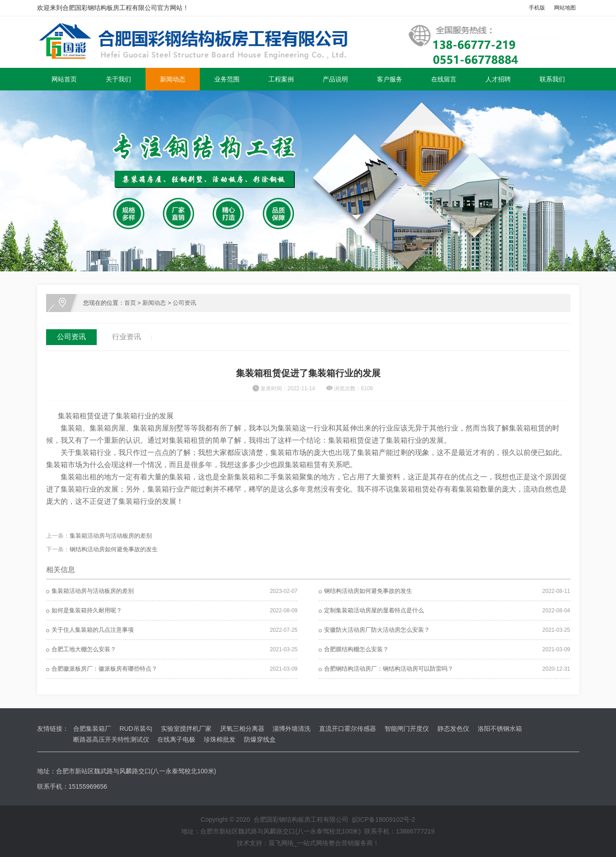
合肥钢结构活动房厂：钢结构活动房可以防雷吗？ (389, 669)
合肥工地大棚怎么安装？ (84, 649)
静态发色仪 (453, 729)
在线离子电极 (176, 739)
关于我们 (118, 79)
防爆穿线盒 (260, 739)
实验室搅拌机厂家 (186, 729)
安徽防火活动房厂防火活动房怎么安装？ (377, 630)
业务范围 (227, 79)
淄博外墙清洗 (292, 729)
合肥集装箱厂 (92, 729)
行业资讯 (127, 337)
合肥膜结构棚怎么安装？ (356, 649)
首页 (130, 303)
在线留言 (444, 79)
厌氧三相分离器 (242, 729)
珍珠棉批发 (220, 739)
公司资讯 (184, 303)
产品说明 (335, 79)
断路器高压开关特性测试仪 (111, 739)
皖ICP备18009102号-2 (384, 819)
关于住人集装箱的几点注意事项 (93, 630)
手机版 (537, 8)
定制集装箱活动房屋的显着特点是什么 (374, 610)
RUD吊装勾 (136, 729)
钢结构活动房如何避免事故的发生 (114, 549)
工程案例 (281, 79)
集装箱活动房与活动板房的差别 (111, 536)
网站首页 (64, 79)
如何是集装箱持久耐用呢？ (87, 610)
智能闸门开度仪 (407, 729)
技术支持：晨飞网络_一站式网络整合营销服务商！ (308, 843)
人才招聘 (498, 79)
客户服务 (390, 79)
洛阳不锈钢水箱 (500, 729)
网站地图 (565, 8)
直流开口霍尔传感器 (348, 729)
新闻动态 (173, 79)
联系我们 (552, 79)
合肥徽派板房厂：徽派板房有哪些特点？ (104, 669)
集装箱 (71, 428)
